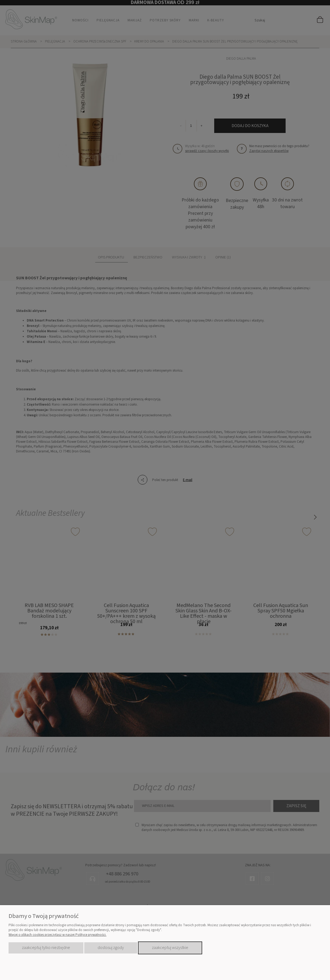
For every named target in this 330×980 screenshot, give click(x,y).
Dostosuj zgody (111, 948)
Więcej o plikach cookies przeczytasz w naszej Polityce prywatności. (57, 935)
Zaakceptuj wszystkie (170, 948)
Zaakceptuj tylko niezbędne (46, 948)
